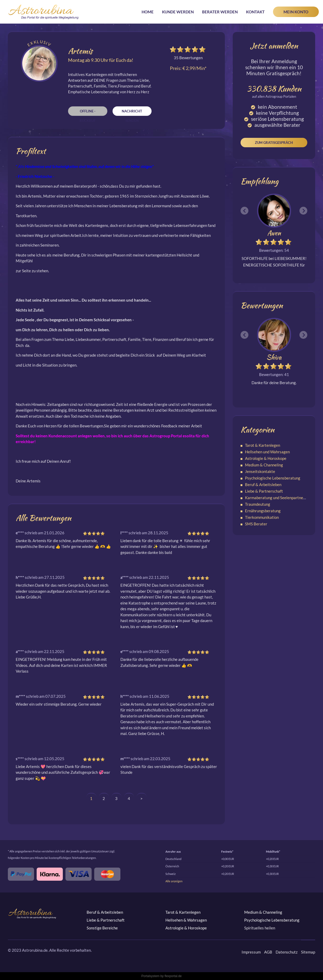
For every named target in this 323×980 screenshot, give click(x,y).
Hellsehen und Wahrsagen (267, 452)
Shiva (274, 357)
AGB (268, 952)
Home (148, 12)
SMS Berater (256, 524)
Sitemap (308, 952)
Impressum (251, 952)
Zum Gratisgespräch (274, 143)
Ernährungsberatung (263, 511)
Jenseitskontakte (260, 471)
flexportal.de (173, 976)
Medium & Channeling (264, 465)
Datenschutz (287, 952)
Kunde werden (178, 12)
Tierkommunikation (262, 517)
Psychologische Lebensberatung (273, 478)
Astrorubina (44, 12)
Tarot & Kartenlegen (263, 445)
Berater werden (220, 12)
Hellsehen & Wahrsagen (186, 920)
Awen (274, 233)
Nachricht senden (132, 112)
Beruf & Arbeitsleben (263, 484)
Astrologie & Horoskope (266, 458)
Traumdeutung (258, 504)
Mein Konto (296, 12)
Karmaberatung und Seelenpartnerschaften (282, 498)
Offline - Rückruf (88, 112)
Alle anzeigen (174, 881)
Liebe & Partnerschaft (264, 491)
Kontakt (255, 12)
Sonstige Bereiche (102, 928)
